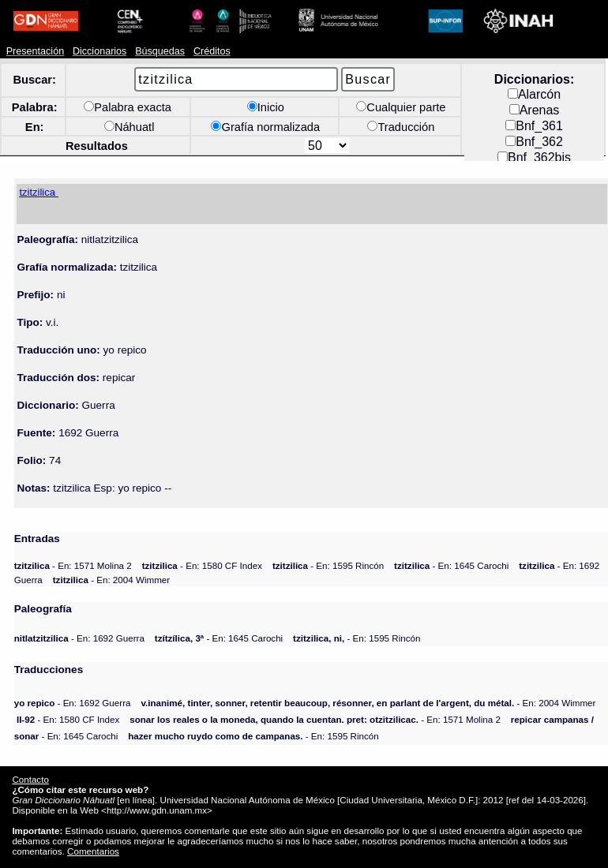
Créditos (212, 51)
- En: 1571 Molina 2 (73, 565)
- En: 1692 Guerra (79, 638)
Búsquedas (160, 51)
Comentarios (93, 851)
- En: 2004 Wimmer (111, 580)
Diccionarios (100, 51)
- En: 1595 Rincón (328, 565)
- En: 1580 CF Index (202, 565)
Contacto (30, 779)
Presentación (35, 51)
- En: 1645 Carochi (451, 565)
